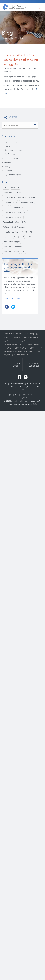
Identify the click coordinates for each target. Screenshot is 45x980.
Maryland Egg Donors (33, 351)
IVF (31, 232)
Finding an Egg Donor (11, 232)
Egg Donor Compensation (13, 217)
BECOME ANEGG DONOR (34, 365)
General (8, 162)
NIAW (24, 222)
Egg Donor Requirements (13, 247)
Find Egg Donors (11, 158)
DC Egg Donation (19, 351)
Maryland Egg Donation (12, 355)
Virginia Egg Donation (31, 348)
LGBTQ (7, 167)
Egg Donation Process (11, 242)
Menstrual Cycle (9, 197)
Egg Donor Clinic (17, 207)
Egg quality (7, 237)
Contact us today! (12, 298)
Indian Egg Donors (10, 202)
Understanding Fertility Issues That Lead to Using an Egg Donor (21, 60)
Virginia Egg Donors (15, 348)
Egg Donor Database (11, 252)
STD (25, 212)
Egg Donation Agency (13, 175)
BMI (23, 252)
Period (6, 207)
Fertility (7, 146)
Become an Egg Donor (13, 150)
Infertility (8, 171)
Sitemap (24, 404)
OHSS (25, 232)
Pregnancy (15, 188)
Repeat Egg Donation (11, 222)
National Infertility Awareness (14, 227)
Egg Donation (10, 154)
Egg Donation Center (13, 142)
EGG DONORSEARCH (15, 365)
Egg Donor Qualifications (12, 192)
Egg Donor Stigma (27, 202)
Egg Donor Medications (12, 212)
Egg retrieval (19, 237)
